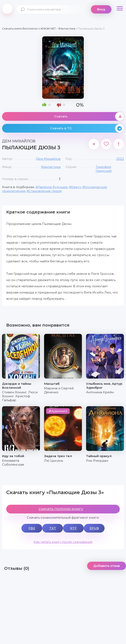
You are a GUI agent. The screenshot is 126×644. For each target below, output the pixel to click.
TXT (53, 528)
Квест (76, 187)
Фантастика (51, 167)
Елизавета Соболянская (13, 463)
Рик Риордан (97, 461)
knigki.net (7, 9)
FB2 (32, 528)
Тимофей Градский (104, 169)
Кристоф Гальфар (16, 398)
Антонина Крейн (100, 392)
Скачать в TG (87, 128)
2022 (120, 159)
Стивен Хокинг (14, 392)
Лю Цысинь (54, 461)
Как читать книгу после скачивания (63, 542)
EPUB (94, 528)
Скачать (89, 116)
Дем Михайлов (48, 159)
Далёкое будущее (53, 187)
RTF (73, 528)
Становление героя (45, 191)
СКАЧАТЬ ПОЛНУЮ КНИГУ (61, 509)
